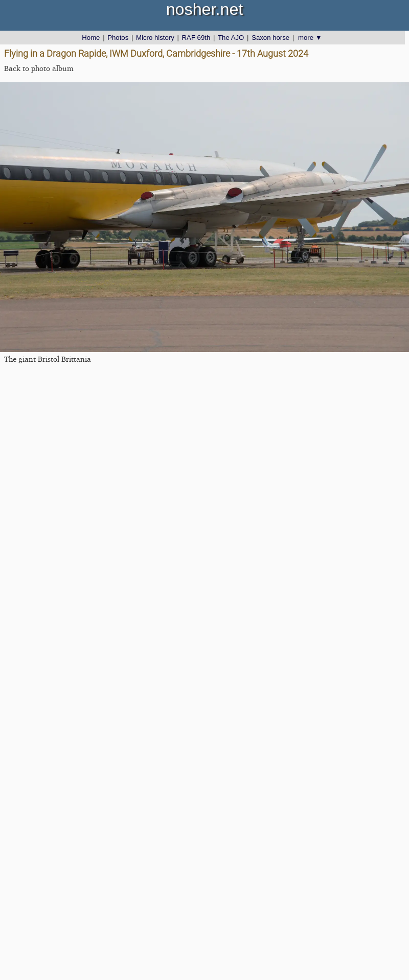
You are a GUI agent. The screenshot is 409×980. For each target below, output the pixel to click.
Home (91, 38)
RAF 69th (196, 38)
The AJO (231, 38)
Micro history (155, 38)
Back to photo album (39, 68)
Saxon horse (270, 38)
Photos (118, 38)
